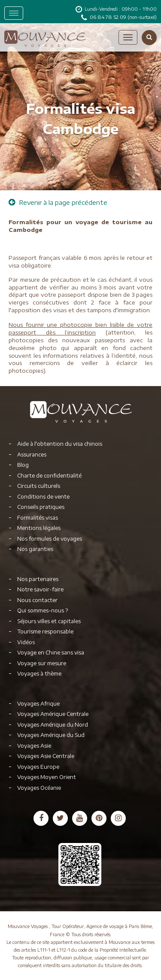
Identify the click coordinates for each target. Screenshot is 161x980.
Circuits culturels (39, 486)
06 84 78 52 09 (109, 17)
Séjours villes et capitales (49, 621)
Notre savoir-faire (40, 589)
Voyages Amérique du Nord (53, 725)
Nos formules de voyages (50, 539)
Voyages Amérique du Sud (51, 735)
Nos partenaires (38, 579)
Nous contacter (37, 600)
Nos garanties (35, 549)
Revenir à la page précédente (58, 202)
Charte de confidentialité (49, 476)
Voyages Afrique (38, 704)
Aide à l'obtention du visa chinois (60, 444)
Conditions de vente (43, 497)
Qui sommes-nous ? (43, 610)
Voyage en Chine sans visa (51, 653)
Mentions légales (39, 528)
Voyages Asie (34, 746)
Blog (23, 465)
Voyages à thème (39, 674)
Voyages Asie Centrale (46, 756)
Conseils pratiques (41, 507)
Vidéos (26, 642)
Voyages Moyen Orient (47, 777)
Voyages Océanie (39, 788)
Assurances (32, 455)
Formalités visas (38, 518)
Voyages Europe (38, 767)
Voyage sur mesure (42, 663)
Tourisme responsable (45, 632)
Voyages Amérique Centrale (53, 714)
